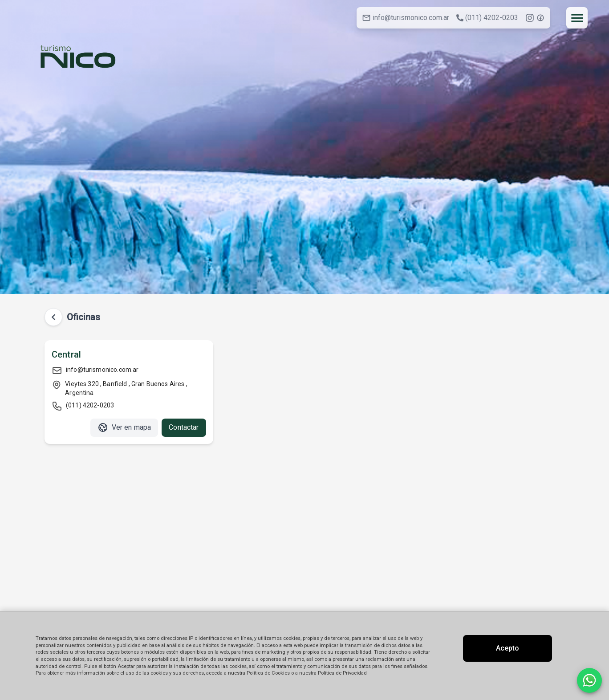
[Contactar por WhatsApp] (589, 680)
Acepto (507, 648)
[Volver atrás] (53, 317)
